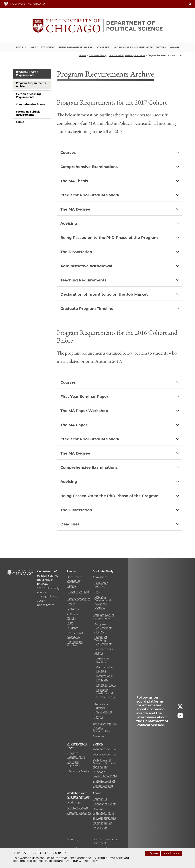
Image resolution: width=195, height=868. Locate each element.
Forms (20, 122)
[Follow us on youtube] (180, 717)
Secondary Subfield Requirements (28, 113)
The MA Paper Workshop (84, 411)
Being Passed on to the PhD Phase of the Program (109, 238)
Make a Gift (100, 828)
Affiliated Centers (78, 808)
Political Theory (106, 685)
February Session (79, 771)
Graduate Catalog (104, 781)
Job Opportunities (104, 818)
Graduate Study (43, 47)
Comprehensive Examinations (89, 167)
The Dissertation (76, 252)
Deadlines (70, 524)
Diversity (72, 839)
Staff (70, 623)
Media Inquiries (102, 823)
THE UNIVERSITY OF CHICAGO (24, 4)
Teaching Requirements (83, 280)
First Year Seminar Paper (84, 397)
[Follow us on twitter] (180, 708)
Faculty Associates (79, 599)
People (21, 47)
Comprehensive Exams (30, 104)
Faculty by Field (79, 592)
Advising (69, 223)
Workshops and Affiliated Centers (140, 47)
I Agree (153, 853)
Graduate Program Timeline (87, 309)
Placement (100, 736)
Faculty (71, 586)
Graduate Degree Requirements (27, 74)
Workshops (74, 803)
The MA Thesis (74, 181)
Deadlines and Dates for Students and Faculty (105, 763)
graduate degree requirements (127, 55)
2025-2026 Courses (105, 755)
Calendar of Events (105, 804)
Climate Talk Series (79, 813)
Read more (172, 853)
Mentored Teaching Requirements (28, 96)
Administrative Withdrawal (86, 266)
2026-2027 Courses (105, 749)
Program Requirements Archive (31, 85)
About (175, 47)
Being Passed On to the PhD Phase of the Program (109, 496)
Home (82, 55)
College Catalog (103, 786)
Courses (103, 47)
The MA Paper (74, 425)
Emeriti (71, 604)
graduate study (98, 55)
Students (72, 628)
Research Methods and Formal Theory (106, 693)
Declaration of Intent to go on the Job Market (104, 294)
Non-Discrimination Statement (105, 841)
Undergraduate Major (76, 47)
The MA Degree (75, 209)
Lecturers (73, 609)
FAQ (97, 592)
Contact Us (100, 799)
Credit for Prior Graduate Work (90, 195)
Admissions (100, 577)
